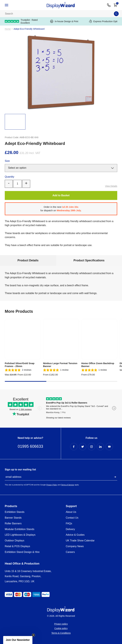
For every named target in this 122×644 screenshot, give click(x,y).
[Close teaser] (33, 635)
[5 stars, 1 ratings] (56, 370)
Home (8, 29)
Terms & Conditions (61, 633)
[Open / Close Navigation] (10, 5)
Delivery (70, 529)
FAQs (69, 523)
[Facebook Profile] (74, 447)
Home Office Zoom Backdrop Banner (98, 365)
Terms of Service (68, 485)
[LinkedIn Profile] (100, 447)
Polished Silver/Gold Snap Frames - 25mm (20, 365)
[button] (18, 640)
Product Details (28, 260)
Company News (75, 546)
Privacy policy (61, 624)
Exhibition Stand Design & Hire (22, 552)
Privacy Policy (52, 485)
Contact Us (72, 518)
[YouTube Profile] (109, 447)
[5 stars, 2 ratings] (18, 370)
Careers (70, 552)
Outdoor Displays (15, 541)
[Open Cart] (115, 5)
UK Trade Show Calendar (80, 541)
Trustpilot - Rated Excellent (21, 21)
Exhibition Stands (15, 512)
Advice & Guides (75, 535)
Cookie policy (61, 628)
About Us (71, 512)
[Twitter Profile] (83, 447)
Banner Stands (13, 518)
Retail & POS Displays (17, 546)
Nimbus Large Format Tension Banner (60, 365)
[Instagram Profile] (91, 447)
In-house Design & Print (64, 21)
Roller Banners (13, 523)
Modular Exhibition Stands (20, 529)
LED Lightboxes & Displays (20, 535)
